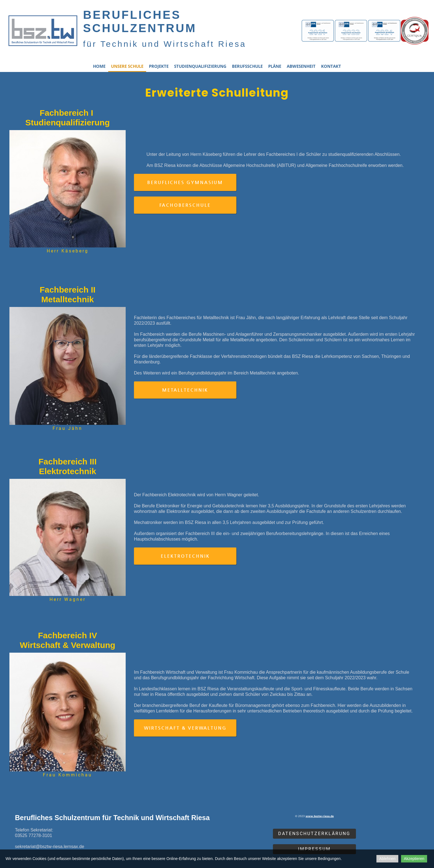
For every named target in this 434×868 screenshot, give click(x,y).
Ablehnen (387, 859)
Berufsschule (247, 66)
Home (99, 66)
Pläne (275, 66)
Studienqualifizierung (200, 66)
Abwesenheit (301, 66)
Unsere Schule (127, 66)
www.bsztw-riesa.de (320, 816)
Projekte (159, 66)
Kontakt (331, 66)
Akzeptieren (414, 859)
